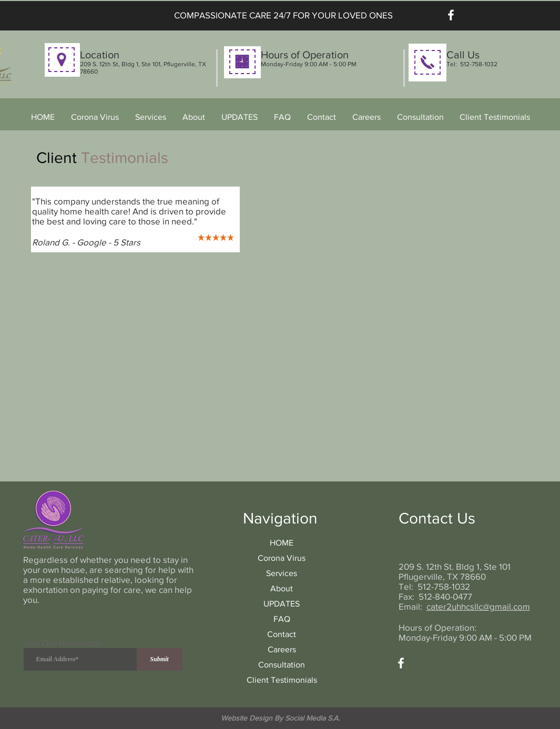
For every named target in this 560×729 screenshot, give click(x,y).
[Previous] (46, 219)
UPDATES (282, 604)
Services (282, 573)
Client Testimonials (282, 680)
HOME (282, 543)
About (282, 588)
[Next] (225, 219)
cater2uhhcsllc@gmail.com (478, 606)
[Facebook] (451, 15)
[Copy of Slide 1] (136, 236)
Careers (282, 649)
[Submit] (160, 659)
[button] (151, 117)
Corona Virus (282, 558)
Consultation (282, 665)
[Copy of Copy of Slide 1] (149, 236)
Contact (282, 634)
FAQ (282, 619)
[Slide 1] (123, 236)
